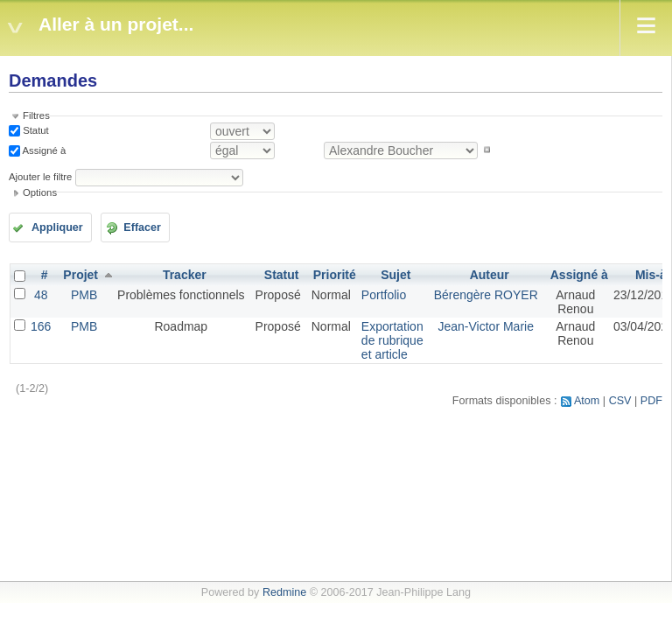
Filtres (36, 115)
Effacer (142, 227)
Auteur (490, 275)
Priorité (335, 275)
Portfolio (384, 295)
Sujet (395, 275)
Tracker (185, 275)
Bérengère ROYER (486, 295)
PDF (651, 401)
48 (41, 295)
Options (40, 192)
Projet (80, 275)
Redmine (284, 592)
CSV (620, 401)
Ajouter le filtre (40, 177)
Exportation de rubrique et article (392, 340)
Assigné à (43, 150)
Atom (587, 401)
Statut (35, 130)
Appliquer (57, 227)
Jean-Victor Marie (485, 326)
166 (41, 326)
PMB (84, 295)
